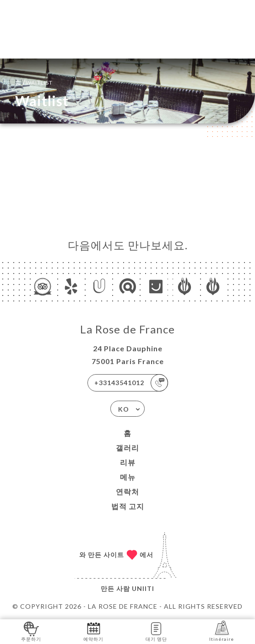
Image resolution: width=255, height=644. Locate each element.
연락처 (127, 491)
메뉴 (128, 477)
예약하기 (93, 631)
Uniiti (143, 588)
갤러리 (127, 448)
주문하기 (31, 631)
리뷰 (128, 462)
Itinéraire (222, 631)
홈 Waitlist (34, 82)
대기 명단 (156, 631)
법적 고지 (128, 506)
